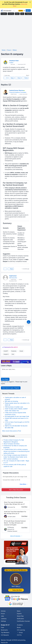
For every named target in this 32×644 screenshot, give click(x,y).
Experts (19, 614)
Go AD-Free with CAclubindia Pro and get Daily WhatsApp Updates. (15, 4)
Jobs (22, 14)
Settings (3, 621)
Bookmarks (4, 630)
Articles (3, 611)
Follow (25, 78)
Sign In (28, 11)
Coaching (11, 14)
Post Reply (5, 379)
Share (18, 78)
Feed (2, 627)
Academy (4, 14)
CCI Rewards (5, 635)
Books (17, 14)
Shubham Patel (14, 61)
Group (20, 632)
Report (28, 75)
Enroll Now (24, 507)
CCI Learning (21, 630)
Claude (21, 351)
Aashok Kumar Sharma (16, 90)
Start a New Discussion (16, 490)
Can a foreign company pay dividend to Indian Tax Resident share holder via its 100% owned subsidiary (15, 457)
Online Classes (16, 498)
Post (20, 431)
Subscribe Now (16, 590)
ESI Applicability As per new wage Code (17, 416)
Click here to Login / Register (11, 388)
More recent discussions (10, 431)
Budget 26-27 (5, 625)
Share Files (20, 616)
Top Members (5, 632)
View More (24, 484)
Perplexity (14, 351)
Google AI (6, 354)
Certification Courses (23, 621)
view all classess (16, 536)
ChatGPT (6, 351)
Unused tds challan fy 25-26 (11, 480)
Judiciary (4, 619)
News (19, 611)
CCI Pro (19, 635)
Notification (20, 619)
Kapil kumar (13, 276)
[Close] (30, 2)
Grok (13, 354)
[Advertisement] (16, 32)
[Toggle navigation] (14, 11)
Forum (3, 614)
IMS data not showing (11, 401)
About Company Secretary (12, 444)
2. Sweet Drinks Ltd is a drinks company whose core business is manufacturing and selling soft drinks (16, 451)
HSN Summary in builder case (14, 407)
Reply (11, 78)
